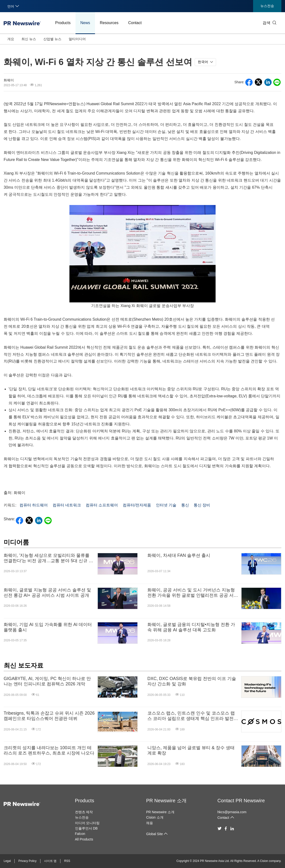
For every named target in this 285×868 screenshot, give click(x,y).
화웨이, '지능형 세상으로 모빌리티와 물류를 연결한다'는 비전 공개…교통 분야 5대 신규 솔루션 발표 (48, 558)
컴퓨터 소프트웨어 (102, 505)
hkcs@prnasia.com (232, 812)
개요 (11, 39)
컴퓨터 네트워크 (67, 505)
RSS (67, 861)
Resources (109, 23)
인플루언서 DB (86, 828)
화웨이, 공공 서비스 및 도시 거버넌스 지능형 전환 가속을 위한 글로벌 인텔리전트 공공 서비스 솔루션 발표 (193, 593)
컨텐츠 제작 (84, 812)
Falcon (80, 834)
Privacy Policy (27, 861)
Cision (264, 861)
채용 (150, 823)
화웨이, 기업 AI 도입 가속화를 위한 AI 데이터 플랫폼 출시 (48, 627)
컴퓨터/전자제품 (137, 505)
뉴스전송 (267, 6)
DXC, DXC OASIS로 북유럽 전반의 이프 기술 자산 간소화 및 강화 (192, 681)
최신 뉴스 (29, 39)
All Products (84, 839)
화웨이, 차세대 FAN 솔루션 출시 (179, 555)
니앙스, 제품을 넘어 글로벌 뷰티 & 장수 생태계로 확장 (191, 750)
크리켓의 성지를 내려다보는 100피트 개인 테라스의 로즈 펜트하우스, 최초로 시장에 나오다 (49, 750)
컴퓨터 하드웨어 (34, 505)
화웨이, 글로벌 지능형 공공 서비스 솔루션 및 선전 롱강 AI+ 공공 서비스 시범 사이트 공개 (47, 593)
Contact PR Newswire (241, 801)
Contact (135, 23)
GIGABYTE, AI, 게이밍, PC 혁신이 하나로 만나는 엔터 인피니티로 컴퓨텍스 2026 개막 (47, 681)
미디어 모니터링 (87, 823)
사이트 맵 (50, 861)
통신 (185, 505)
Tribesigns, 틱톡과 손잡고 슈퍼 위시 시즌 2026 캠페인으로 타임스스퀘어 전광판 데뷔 (49, 716)
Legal (7, 861)
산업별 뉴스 (52, 39)
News (85, 23)
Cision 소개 (155, 817)
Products (63, 23)
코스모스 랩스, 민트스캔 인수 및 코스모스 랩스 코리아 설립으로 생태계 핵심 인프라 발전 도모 (191, 716)
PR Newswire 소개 (166, 801)
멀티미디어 (77, 39)
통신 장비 (202, 505)
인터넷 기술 (166, 505)
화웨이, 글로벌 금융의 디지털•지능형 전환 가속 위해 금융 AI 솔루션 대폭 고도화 (191, 627)
